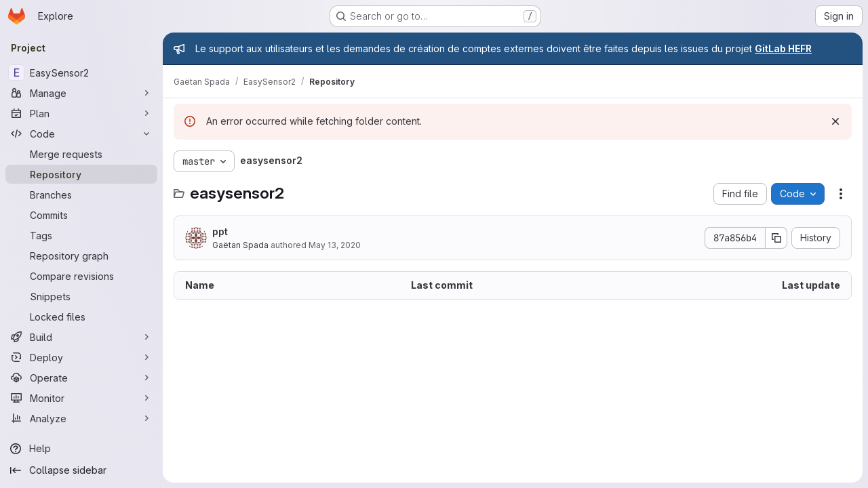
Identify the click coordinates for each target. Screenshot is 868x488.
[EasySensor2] (81, 73)
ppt (220, 231)
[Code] (81, 134)
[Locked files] (81, 317)
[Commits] (81, 215)
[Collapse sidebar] (81, 470)
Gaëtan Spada (240, 245)
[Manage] (81, 93)
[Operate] (81, 378)
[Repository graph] (81, 256)
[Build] (81, 337)
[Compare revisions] (81, 276)
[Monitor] (81, 398)
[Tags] (81, 235)
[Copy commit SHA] (776, 238)
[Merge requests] (81, 154)
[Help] (81, 449)
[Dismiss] (835, 121)
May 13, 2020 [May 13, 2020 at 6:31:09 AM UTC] (335, 245)
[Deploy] (81, 357)
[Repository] (81, 174)
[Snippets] (81, 296)
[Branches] (81, 195)
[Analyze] (81, 418)
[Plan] (81, 113)
